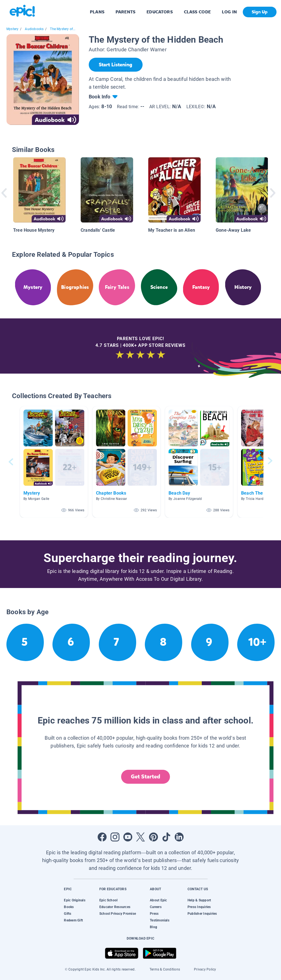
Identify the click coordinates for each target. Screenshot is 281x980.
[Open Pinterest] (153, 837)
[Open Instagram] (115, 837)
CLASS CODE (197, 12)
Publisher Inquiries (202, 914)
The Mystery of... (63, 29)
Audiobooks (34, 29)
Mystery (12, 29)
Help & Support (199, 900)
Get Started (146, 777)
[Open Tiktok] (166, 837)
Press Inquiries (199, 907)
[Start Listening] (116, 65)
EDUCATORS (160, 12)
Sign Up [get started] (260, 12)
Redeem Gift (73, 920)
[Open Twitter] (141, 837)
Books (69, 907)
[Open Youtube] (128, 837)
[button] (54, 462)
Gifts (68, 914)
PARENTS (125, 12)
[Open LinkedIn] (179, 837)
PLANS (97, 12)
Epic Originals (75, 900)
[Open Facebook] (102, 837)
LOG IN (230, 12)
